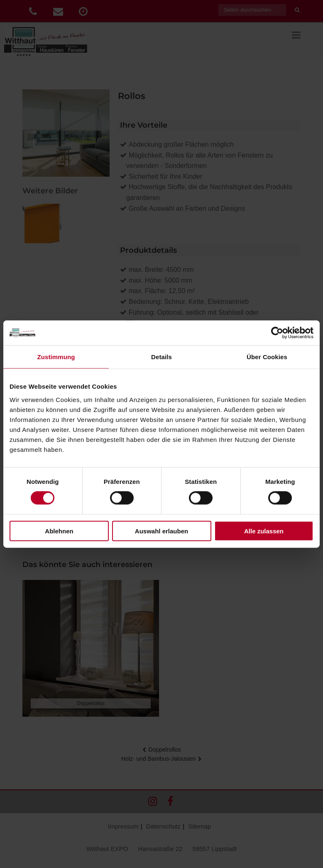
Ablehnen (59, 531)
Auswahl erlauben (161, 531)
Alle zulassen (264, 531)
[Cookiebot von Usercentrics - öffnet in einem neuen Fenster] (277, 333)
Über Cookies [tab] (267, 357)
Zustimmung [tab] (56, 357)
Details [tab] (161, 357)
